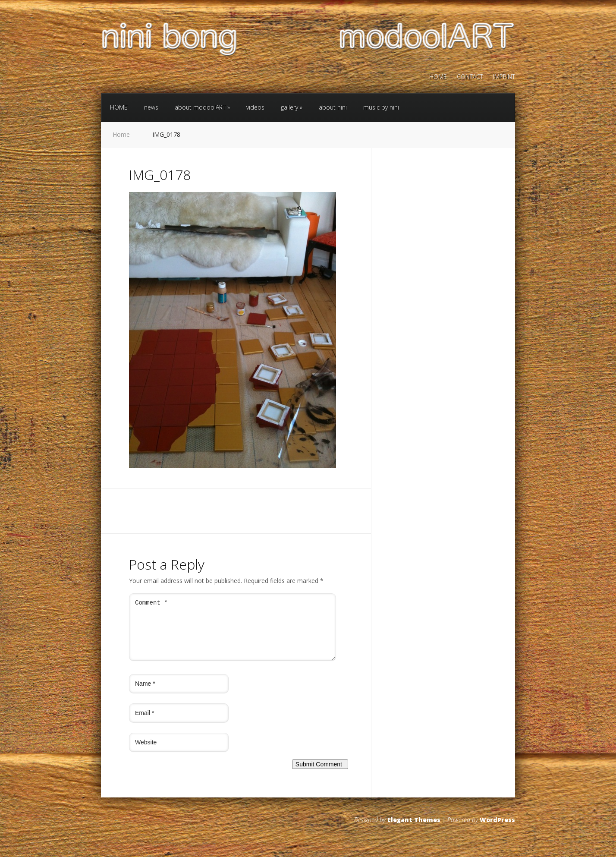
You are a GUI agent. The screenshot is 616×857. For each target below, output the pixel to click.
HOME (438, 77)
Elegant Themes (414, 830)
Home (121, 134)
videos (255, 107)
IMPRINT (504, 77)
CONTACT (470, 77)
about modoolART (202, 107)
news (151, 107)
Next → (173, 478)
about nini (333, 107)
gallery (292, 107)
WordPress (497, 830)
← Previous (145, 478)
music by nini (381, 107)
